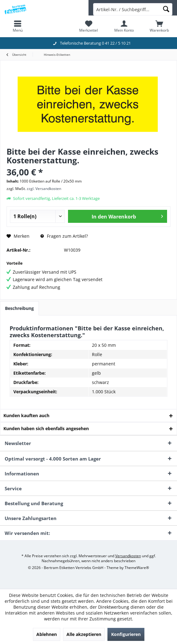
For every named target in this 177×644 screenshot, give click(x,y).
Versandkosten (128, 556)
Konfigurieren (126, 634)
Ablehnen (47, 634)
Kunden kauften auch (26, 415)
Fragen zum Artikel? (64, 236)
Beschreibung (19, 308)
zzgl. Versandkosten (44, 189)
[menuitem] (18, 26)
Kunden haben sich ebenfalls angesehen (46, 428)
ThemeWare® (137, 568)
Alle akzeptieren (84, 634)
